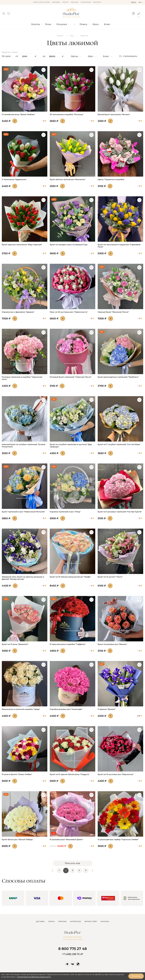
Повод (83, 24)
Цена (96, 24)
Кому (107, 24)
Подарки (62, 24)
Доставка (56, 2)
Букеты (36, 24)
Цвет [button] (91, 56)
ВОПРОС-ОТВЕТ (91, 921)
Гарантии (74, 2)
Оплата (65, 2)
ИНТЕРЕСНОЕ (76, 921)
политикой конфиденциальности (34, 977)
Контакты (97, 2)
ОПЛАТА (51, 921)
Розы (48, 24)
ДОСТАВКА (40, 921)
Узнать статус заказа (41, 2)
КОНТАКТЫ (105, 921)
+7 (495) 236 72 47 (72, 954)
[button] (4, 13)
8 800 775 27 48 (73, 949)
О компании (86, 2)
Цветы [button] (75, 56)
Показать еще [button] (72, 863)
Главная (60, 36)
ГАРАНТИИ (62, 921)
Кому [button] (106, 56)
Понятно (136, 976)
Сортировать (128, 56)
